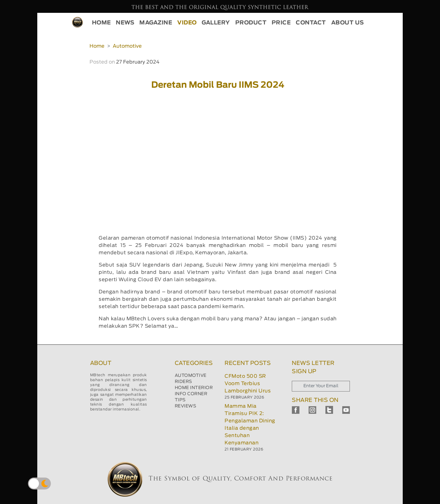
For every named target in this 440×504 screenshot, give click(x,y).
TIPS (180, 400)
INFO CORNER (191, 394)
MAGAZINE (156, 23)
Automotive (127, 46)
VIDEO (187, 23)
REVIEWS (186, 406)
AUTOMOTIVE (191, 376)
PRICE (281, 23)
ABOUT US (348, 23)
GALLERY (216, 23)
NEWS (125, 23)
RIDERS (183, 382)
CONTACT (311, 23)
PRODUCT (251, 23)
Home (97, 46)
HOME (101, 23)
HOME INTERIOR (194, 388)
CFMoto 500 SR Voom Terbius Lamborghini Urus (248, 384)
